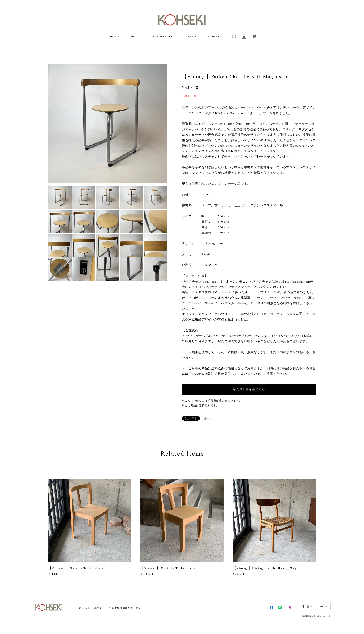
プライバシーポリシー (92, 608)
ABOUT (135, 37)
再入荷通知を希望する (249, 389)
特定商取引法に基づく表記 (125, 608)
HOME (115, 37)
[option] (108, 123)
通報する (209, 419)
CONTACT (216, 37)
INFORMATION (161, 37)
